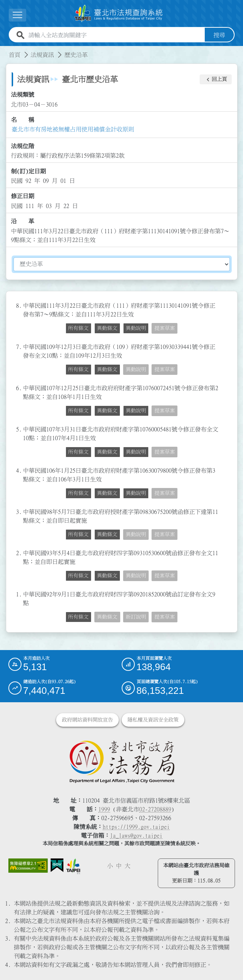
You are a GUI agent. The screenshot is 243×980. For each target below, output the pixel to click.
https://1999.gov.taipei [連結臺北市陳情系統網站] (136, 827)
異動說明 (136, 328)
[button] (216, 80)
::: (4, 50)
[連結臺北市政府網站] (73, 866)
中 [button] (119, 866)
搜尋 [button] (219, 35)
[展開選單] (17, 15)
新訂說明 (136, 617)
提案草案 (165, 328)
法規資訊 (42, 55)
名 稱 (23, 120)
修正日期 (23, 196)
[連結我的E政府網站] (57, 865)
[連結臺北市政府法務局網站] (122, 761)
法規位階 (23, 146)
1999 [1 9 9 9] (104, 809)
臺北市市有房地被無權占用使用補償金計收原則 (73, 129)
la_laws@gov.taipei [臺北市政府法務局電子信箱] (136, 835)
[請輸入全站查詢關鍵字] (115, 35)
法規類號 (23, 95)
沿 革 (23, 221)
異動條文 (107, 328)
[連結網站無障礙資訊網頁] (28, 865)
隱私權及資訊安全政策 (153, 720)
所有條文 (78, 328)
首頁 (15, 55)
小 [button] (110, 866)
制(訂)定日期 (28, 171)
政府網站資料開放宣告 (87, 720)
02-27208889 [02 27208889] (155, 809)
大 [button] (128, 866)
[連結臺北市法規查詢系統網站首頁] (119, 14)
